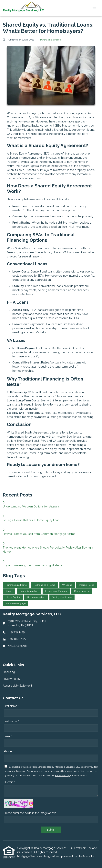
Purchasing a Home (51, 40)
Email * (8, 736)
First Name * (11, 706)
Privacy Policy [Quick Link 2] (12, 679)
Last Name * (11, 721)
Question (9, 782)
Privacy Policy (62, 775)
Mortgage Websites (30, 856)
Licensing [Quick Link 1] (9, 672)
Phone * (9, 751)
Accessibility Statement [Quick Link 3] (17, 686)
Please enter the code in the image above (30, 813)
